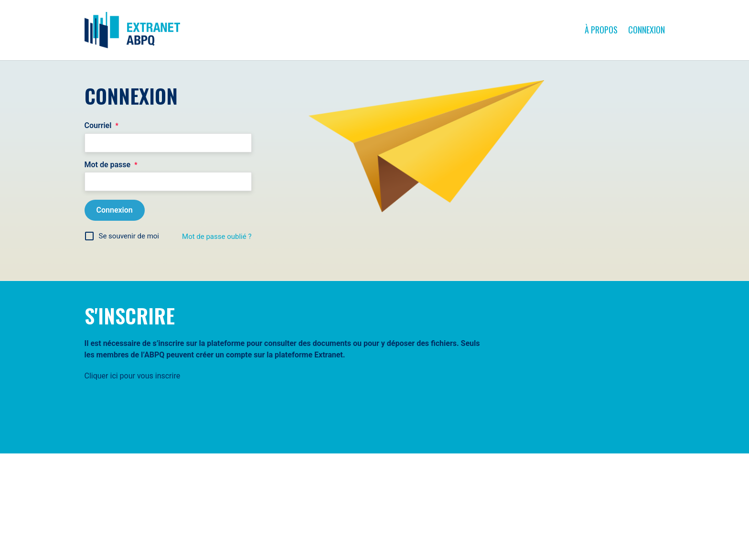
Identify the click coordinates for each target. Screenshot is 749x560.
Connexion (647, 30)
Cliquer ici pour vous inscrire (133, 376)
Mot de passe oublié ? (217, 237)
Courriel (102, 126)
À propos (601, 30)
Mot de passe (111, 165)
